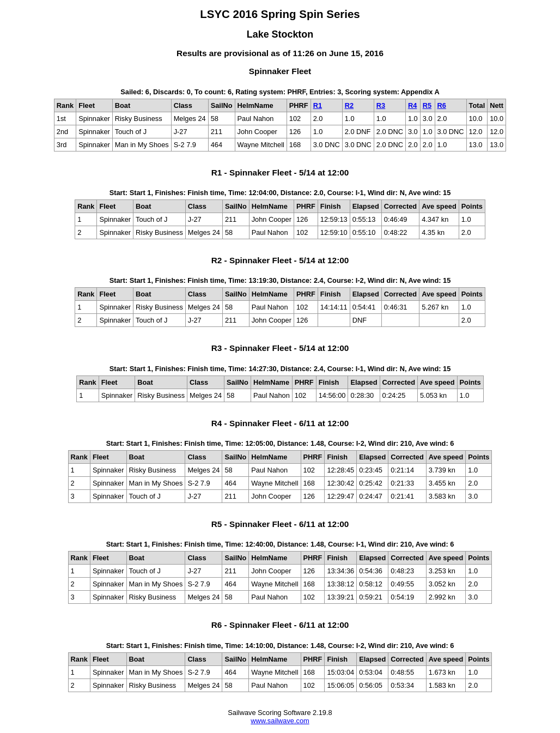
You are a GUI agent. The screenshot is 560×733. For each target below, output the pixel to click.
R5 (427, 105)
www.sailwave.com (280, 721)
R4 (412, 105)
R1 (318, 105)
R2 (349, 105)
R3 (381, 105)
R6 (442, 105)
